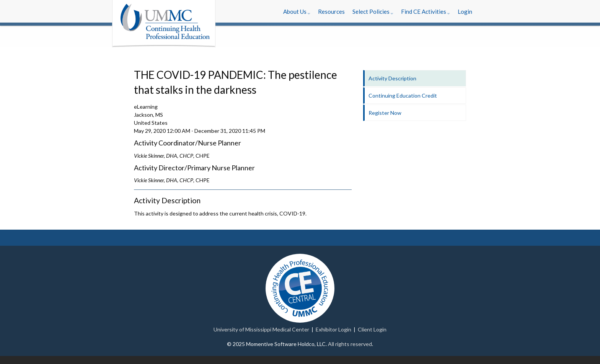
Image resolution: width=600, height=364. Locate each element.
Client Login (372, 329)
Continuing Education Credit (403, 95)
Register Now (385, 113)
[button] (297, 11)
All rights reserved (350, 344)
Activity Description (392, 78)
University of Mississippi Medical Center (261, 329)
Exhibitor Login (333, 329)
